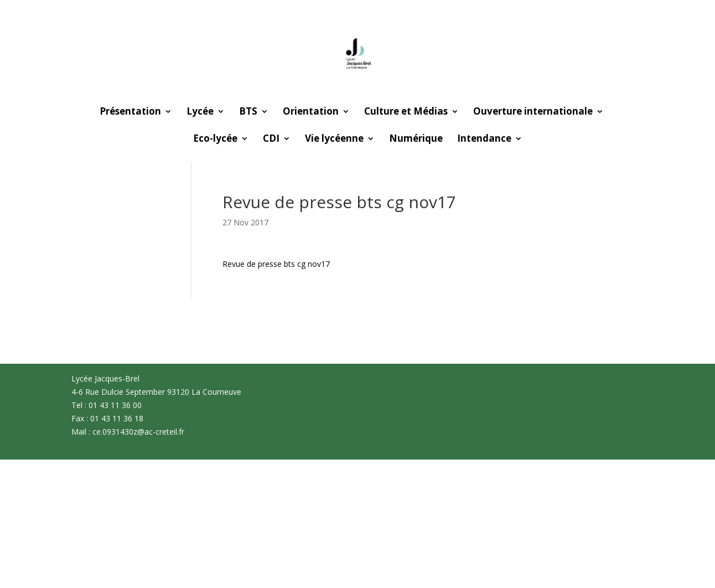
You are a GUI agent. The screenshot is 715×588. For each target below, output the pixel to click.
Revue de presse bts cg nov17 (276, 264)
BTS (248, 112)
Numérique (416, 140)
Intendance (484, 140)
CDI (271, 140)
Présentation (130, 112)
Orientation (311, 112)
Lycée (200, 112)
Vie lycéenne (334, 140)
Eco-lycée (215, 140)
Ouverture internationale (533, 112)
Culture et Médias (406, 112)
